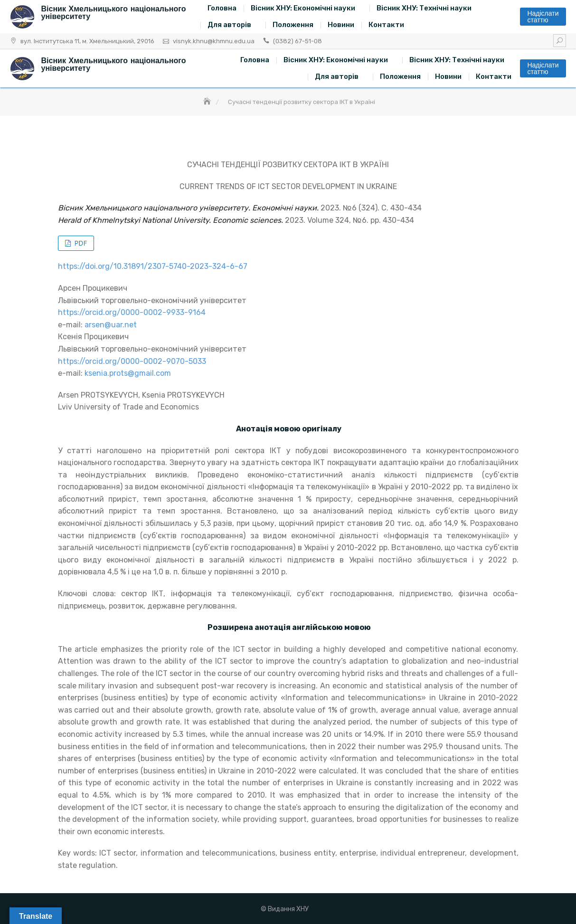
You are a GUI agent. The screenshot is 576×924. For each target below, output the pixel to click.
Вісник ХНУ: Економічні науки (303, 8)
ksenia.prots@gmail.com (128, 373)
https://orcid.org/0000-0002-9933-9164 (132, 312)
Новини (341, 25)
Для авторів (229, 25)
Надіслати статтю (543, 17)
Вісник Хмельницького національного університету (114, 13)
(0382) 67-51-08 (297, 41)
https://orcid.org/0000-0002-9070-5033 (132, 361)
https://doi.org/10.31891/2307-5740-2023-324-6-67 (153, 266)
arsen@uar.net (111, 325)
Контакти (386, 25)
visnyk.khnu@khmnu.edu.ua (214, 41)
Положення (293, 25)
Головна (222, 8)
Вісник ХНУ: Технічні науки (424, 8)
